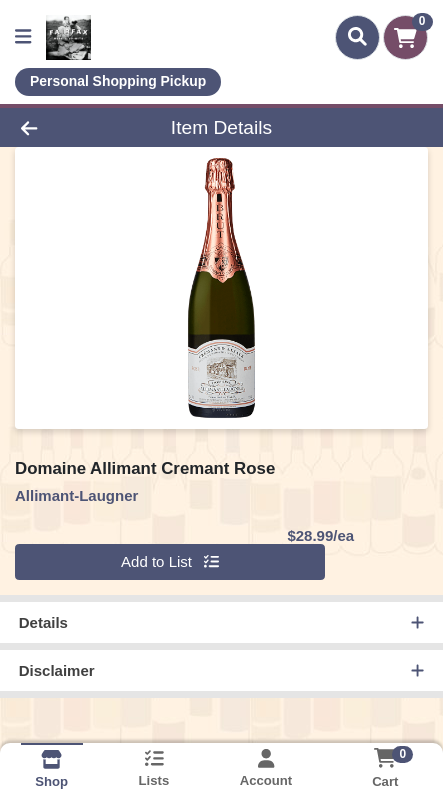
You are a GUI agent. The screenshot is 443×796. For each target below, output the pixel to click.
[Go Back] (66, 127)
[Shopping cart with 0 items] (405, 37)
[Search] (357, 37)
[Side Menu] (23, 37)
